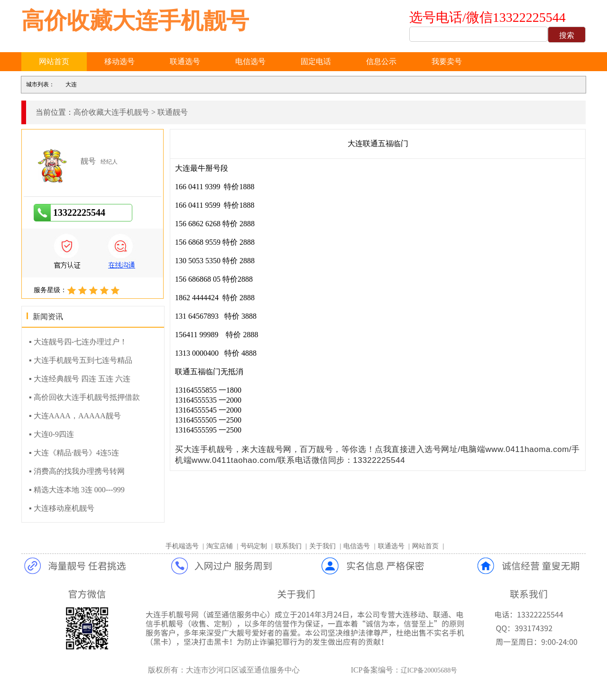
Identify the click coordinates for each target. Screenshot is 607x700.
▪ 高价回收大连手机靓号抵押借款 (84, 397)
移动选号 (120, 61)
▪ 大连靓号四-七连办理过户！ (78, 342)
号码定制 (254, 546)
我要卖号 (447, 61)
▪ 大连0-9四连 (51, 434)
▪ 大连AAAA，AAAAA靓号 (75, 416)
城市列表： (40, 84)
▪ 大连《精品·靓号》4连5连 (74, 453)
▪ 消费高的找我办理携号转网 (77, 471)
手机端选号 (182, 546)
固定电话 (316, 61)
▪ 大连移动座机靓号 (62, 508)
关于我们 (322, 546)
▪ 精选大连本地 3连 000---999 (77, 490)
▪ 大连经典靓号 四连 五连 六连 (80, 379)
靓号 (88, 161)
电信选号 (250, 61)
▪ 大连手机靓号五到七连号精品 (81, 360)
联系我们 (288, 546)
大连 (71, 84)
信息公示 (381, 61)
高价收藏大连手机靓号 (135, 21)
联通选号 (185, 61)
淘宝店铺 (220, 546)
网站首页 (54, 61)
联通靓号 (173, 112)
